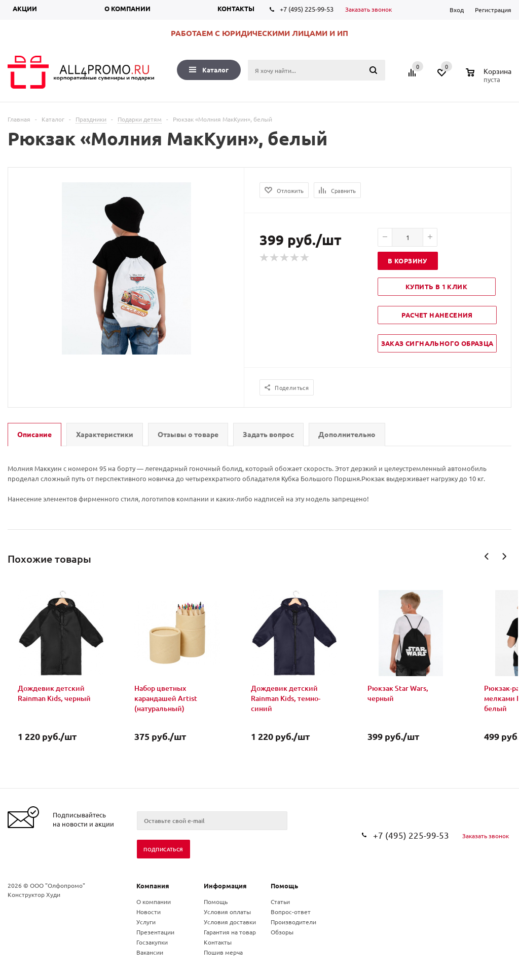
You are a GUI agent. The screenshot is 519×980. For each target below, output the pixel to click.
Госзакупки (152, 942)
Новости (149, 912)
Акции (25, 8)
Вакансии (150, 952)
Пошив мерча (223, 952)
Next (504, 556)
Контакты (236, 8)
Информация (225, 886)
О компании (127, 8)
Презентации (155, 932)
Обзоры (282, 932)
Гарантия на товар (230, 932)
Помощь (284, 886)
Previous (487, 556)
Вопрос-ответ (291, 912)
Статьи (280, 901)
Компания (153, 886)
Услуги (146, 922)
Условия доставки (230, 922)
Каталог (209, 70)
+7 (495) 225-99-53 (307, 9)
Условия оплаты (227, 912)
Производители (293, 922)
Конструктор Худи (34, 894)
